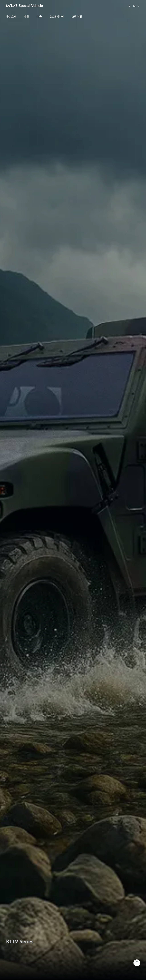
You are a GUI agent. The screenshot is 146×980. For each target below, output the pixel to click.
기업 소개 (11, 17)
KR (135, 6)
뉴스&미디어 (57, 17)
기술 (39, 17)
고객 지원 (77, 17)
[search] (129, 6)
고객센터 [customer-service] (137, 963)
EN (139, 6)
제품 (27, 17)
